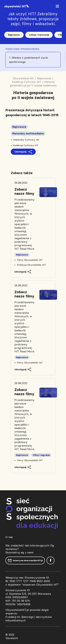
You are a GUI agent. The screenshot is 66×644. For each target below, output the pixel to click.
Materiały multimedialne (28, 134)
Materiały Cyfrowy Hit (26, 140)
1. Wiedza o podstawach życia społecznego (28, 60)
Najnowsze (14, 35)
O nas (9, 537)
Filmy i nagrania (41, 455)
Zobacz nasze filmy (24, 191)
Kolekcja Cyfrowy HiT (26, 145)
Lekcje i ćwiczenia (39, 35)
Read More (27, 249)
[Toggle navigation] (58, 7)
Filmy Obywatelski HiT (30, 260)
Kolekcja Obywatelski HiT (31, 265)
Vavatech (12, 638)
